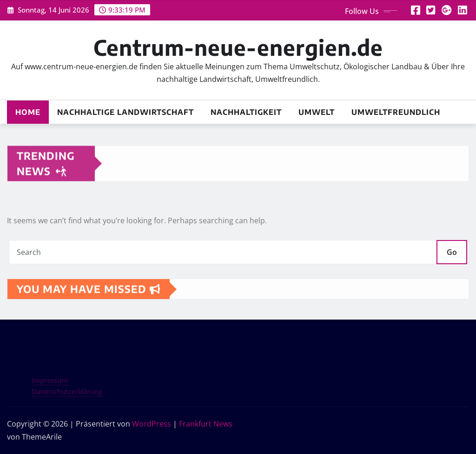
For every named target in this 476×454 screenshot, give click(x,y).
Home (28, 112)
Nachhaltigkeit (246, 112)
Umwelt (317, 112)
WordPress (152, 424)
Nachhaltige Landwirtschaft (126, 112)
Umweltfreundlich (396, 112)
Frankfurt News (206, 424)
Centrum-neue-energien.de (238, 47)
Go (452, 252)
